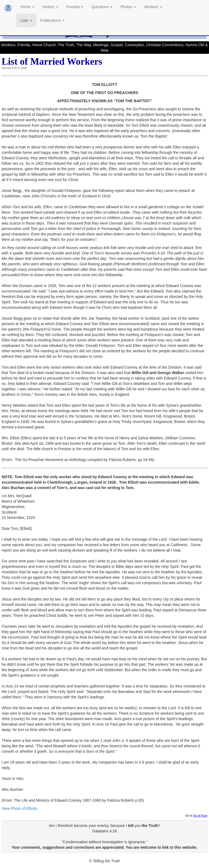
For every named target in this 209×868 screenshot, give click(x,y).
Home (27, 7)
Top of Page (200, 816)
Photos (128, 7)
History (50, 7)
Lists (26, 20)
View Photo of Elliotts (19, 808)
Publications (52, 20)
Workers (153, 7)
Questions (102, 7)
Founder (75, 7)
